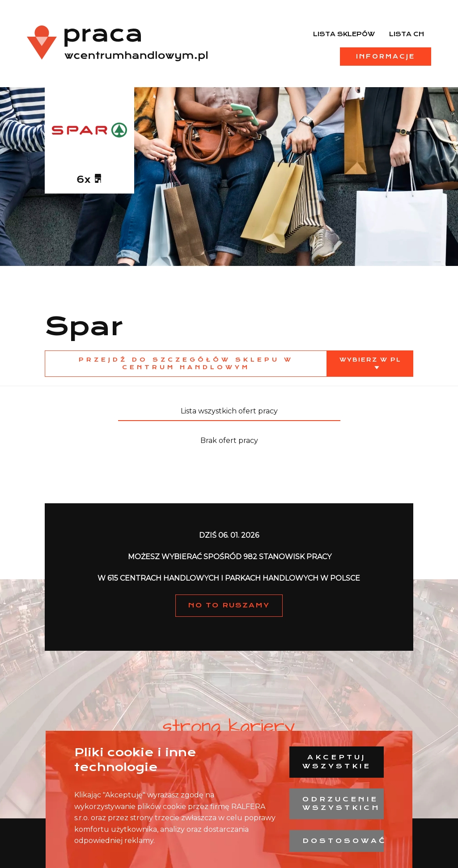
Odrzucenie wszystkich (341, 804)
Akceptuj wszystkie (337, 762)
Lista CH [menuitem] (407, 34)
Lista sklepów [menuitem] (344, 34)
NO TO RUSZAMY (229, 605)
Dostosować (343, 841)
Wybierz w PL (370, 360)
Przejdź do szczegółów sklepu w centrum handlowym (186, 363)
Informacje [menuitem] (386, 56)
